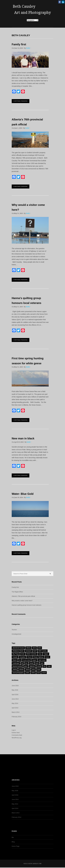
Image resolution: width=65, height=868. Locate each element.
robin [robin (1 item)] (49, 666)
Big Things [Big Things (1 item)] (16, 654)
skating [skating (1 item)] (15, 669)
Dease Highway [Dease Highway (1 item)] (39, 657)
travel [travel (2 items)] (39, 669)
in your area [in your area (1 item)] (26, 660)
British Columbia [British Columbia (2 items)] (32, 654)
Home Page (16, 846)
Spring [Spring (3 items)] (28, 669)
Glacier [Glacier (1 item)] (15, 660)
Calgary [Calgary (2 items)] (46, 654)
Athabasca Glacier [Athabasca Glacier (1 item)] (18, 651)
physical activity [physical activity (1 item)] (17, 666)
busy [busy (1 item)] (40, 654)
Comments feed (17, 735)
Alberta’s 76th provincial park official (23, 596)
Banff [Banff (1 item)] (35, 651)
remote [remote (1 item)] (39, 666)
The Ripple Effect (17, 592)
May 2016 (15, 690)
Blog (13, 842)
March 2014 (16, 712)
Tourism (14, 630)
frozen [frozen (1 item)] (47, 657)
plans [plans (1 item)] (26, 666)
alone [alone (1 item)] (34, 648)
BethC (28, 48)
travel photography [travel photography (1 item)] (18, 673)
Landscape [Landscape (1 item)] (16, 663)
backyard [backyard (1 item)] (29, 651)
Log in (14, 730)
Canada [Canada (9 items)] (15, 657)
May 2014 (15, 703)
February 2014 (16, 717)
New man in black (23, 438)
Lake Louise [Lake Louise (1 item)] (42, 660)
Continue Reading (21, 101)
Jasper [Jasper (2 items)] (34, 660)
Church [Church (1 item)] (30, 657)
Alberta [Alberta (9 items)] (28, 648)
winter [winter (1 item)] (33, 673)
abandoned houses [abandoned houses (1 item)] (18, 648)
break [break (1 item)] (23, 654)
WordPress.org (17, 738)
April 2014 (15, 708)
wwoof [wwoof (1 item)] (44, 673)
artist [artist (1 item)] (40, 648)
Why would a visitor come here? (22, 601)
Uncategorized (16, 634)
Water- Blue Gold (23, 494)
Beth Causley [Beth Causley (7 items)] (43, 651)
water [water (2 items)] (27, 673)
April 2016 (15, 695)
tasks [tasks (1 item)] (33, 669)
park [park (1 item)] (42, 663)
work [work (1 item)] (39, 673)
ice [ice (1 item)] (20, 660)
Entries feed (16, 733)
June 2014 (15, 699)
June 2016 (15, 686)
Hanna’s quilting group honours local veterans (27, 605)
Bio (13, 837)
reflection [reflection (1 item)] (32, 666)
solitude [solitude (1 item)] (21, 669)
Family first (19, 44)
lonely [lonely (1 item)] (31, 663)
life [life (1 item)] (22, 663)
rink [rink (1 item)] (44, 666)
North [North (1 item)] (37, 663)
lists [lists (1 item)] (26, 663)
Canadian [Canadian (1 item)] (22, 657)
